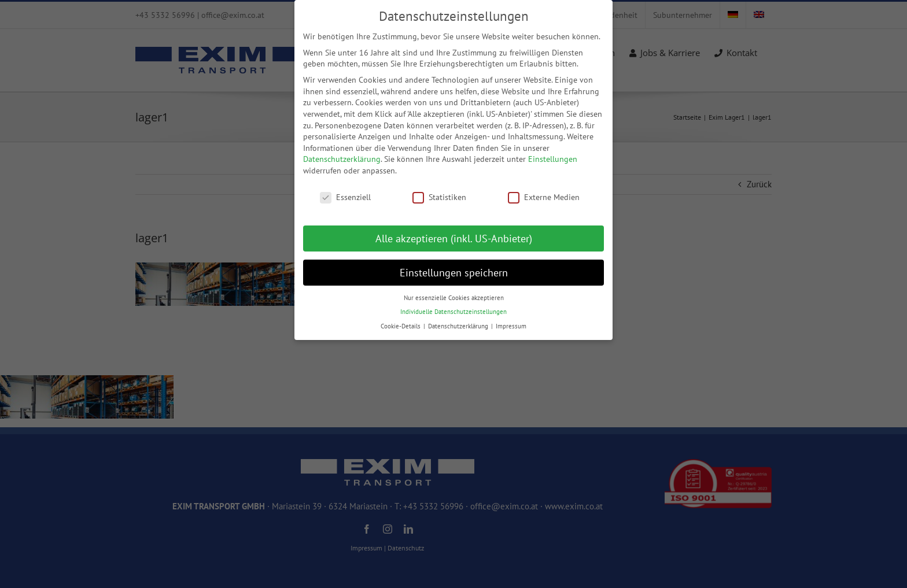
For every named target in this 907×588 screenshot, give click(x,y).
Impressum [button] (511, 326)
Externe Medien (544, 197)
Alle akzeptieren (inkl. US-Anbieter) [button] (454, 238)
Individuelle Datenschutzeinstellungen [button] (454, 312)
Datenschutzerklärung (342, 159)
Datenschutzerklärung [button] (459, 326)
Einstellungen (553, 159)
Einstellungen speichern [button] (454, 273)
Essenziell (345, 197)
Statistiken (439, 197)
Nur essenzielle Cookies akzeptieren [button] (454, 298)
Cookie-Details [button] (401, 326)
